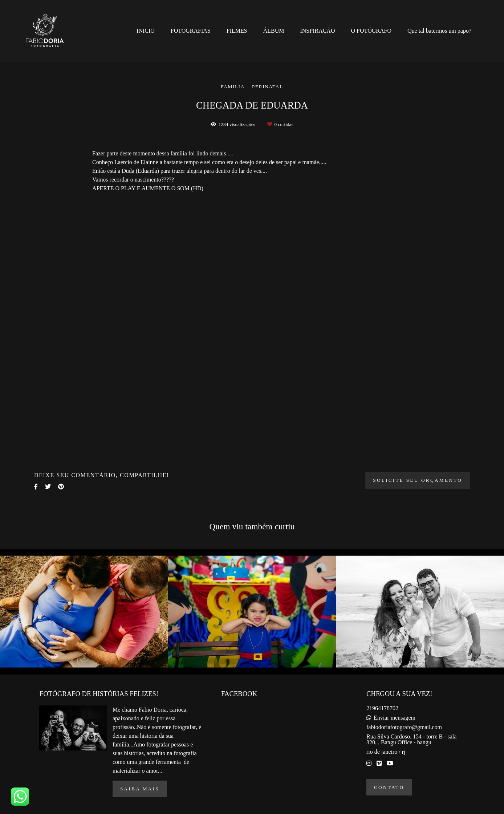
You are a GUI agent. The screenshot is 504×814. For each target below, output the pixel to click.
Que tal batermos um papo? (439, 31)
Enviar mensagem (395, 718)
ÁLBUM (274, 31)
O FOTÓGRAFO (371, 31)
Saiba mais (140, 789)
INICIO (146, 31)
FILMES (237, 31)
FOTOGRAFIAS (191, 31)
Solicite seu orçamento (418, 480)
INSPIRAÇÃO (317, 31)
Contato (389, 787)
